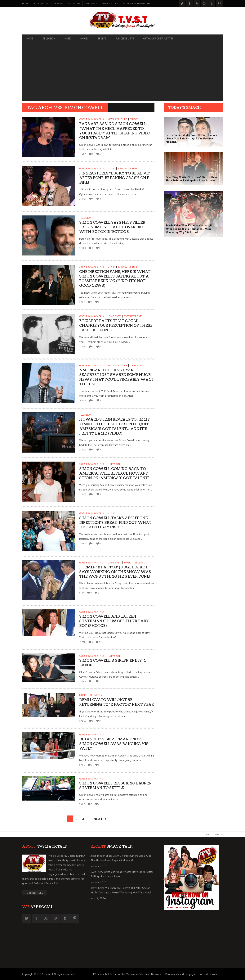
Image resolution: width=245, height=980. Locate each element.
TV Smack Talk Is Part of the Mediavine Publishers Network (127, 974)
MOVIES (85, 39)
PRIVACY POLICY (110, 3)
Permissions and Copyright (180, 974)
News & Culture (117, 119)
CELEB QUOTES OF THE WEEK (48, 3)
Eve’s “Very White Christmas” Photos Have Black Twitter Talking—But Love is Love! (122, 874)
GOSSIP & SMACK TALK (92, 119)
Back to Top (212, 834)
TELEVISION (49, 39)
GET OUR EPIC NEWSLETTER (137, 3)
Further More (34, 893)
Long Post (114, 316)
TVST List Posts (133, 316)
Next (98, 819)
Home (25, 3)
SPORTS (102, 39)
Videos (134, 119)
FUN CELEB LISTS (125, 39)
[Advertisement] (122, 74)
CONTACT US (74, 3)
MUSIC (68, 39)
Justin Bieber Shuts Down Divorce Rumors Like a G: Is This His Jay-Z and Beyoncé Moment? (121, 858)
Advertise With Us (210, 974)
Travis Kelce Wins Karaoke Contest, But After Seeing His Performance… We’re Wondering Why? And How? (121, 890)
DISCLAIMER (91, 3)
